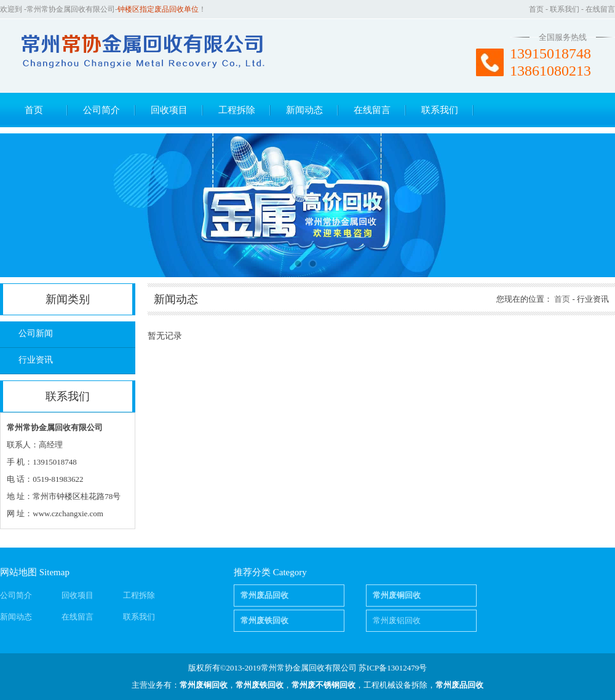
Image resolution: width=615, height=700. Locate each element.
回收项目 (169, 110)
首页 (536, 9)
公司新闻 (36, 333)
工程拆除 (237, 110)
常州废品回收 (459, 685)
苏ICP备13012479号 (393, 668)
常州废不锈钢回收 (323, 685)
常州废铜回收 (204, 685)
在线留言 (600, 9)
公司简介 (101, 110)
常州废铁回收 (260, 685)
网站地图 (18, 572)
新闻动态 (304, 110)
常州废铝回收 (397, 620)
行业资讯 (36, 360)
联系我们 (565, 9)
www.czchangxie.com (68, 513)
